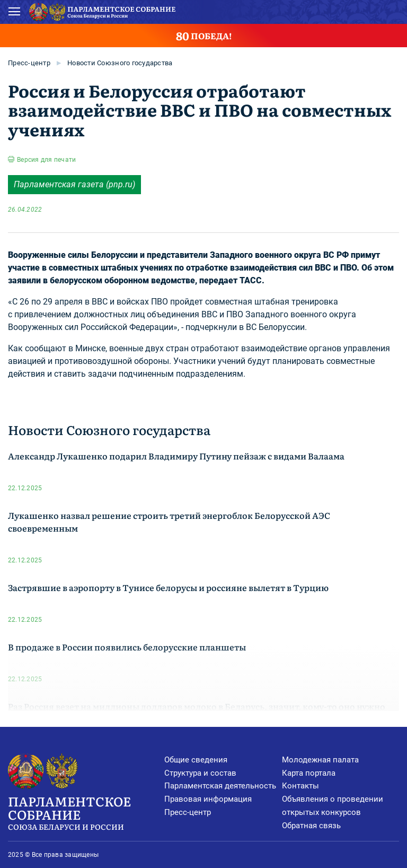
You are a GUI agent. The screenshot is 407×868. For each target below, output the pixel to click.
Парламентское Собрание (86, 812)
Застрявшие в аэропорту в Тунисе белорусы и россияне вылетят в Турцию (168, 587)
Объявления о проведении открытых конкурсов (333, 806)
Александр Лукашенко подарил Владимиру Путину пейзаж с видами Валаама (176, 456)
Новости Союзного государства (120, 63)
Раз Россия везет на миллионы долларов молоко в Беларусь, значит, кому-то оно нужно (197, 706)
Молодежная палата (320, 760)
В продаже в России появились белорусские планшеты (127, 647)
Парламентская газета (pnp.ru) (74, 184)
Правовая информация (208, 799)
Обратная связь (311, 826)
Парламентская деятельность (220, 786)
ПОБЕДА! (204, 36)
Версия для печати (46, 160)
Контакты (300, 786)
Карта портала (309, 773)
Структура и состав (200, 773)
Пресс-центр (29, 63)
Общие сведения (196, 760)
